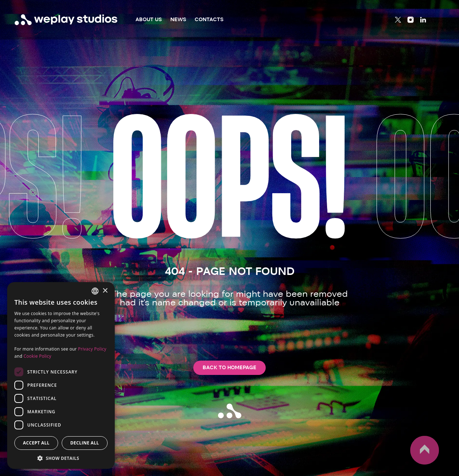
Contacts (209, 20)
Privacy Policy (92, 349)
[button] (61, 458)
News (178, 20)
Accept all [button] (36, 443)
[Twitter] (398, 20)
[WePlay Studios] (66, 20)
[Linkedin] (423, 20)
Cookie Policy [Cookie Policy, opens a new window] (37, 356)
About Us (149, 20)
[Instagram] (411, 20)
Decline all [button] (85, 443)
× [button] (105, 291)
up (425, 450)
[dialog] (61, 375)
